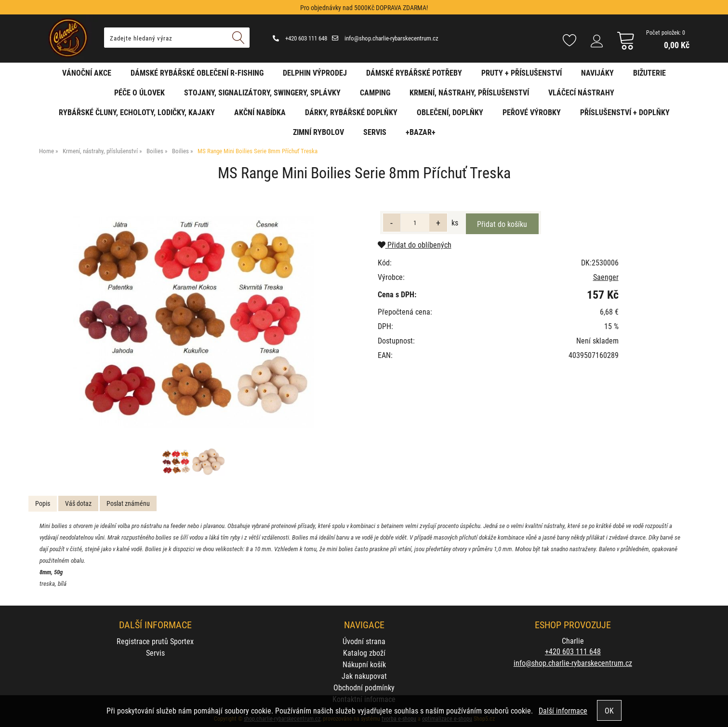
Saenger (606, 277)
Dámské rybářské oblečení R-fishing (197, 73)
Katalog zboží (364, 653)
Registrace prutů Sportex (155, 641)
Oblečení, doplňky (450, 112)
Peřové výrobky (532, 112)
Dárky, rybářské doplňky (351, 112)
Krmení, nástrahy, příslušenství (469, 92)
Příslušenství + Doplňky (625, 112)
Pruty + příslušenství (522, 73)
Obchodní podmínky (364, 687)
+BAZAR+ (421, 132)
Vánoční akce (87, 73)
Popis (43, 503)
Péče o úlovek (139, 92)
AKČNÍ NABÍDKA (260, 112)
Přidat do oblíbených (415, 245)
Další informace (563, 710)
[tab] (43, 504)
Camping (375, 92)
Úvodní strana (364, 641)
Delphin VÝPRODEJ (315, 73)
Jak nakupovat (364, 676)
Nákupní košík (364, 664)
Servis (375, 132)
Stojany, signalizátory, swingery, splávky (262, 92)
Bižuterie (649, 73)
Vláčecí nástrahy (581, 92)
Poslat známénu (128, 503)
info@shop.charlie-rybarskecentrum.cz (385, 38)
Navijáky (597, 73)
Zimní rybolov (318, 132)
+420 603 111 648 (300, 38)
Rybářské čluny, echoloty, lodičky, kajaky (137, 112)
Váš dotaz (78, 503)
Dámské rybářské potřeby (414, 73)
